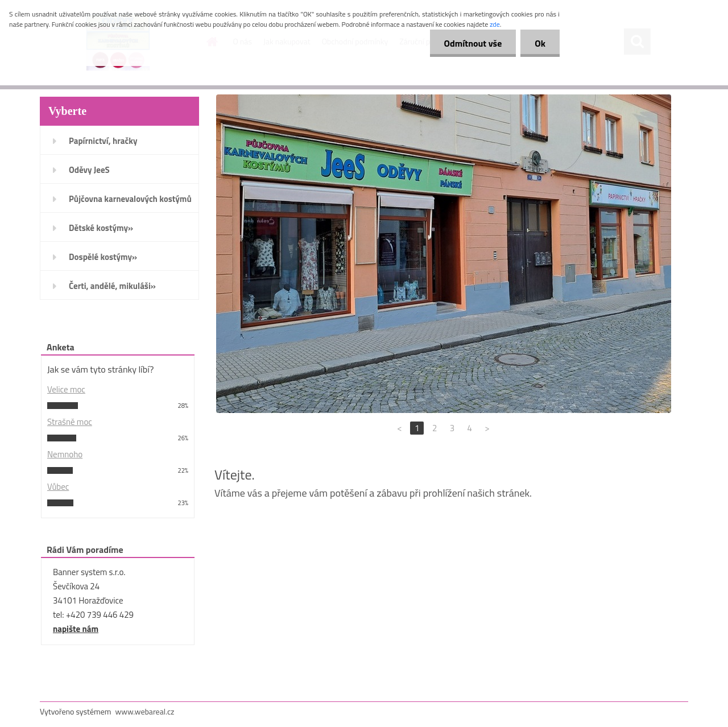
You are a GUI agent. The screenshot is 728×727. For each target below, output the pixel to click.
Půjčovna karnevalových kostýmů (130, 199)
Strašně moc (70, 422)
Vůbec (58, 487)
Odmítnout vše (473, 43)
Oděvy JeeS (89, 170)
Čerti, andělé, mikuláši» (112, 286)
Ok (540, 43)
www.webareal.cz (145, 711)
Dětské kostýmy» (101, 228)
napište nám (76, 629)
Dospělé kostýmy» (103, 257)
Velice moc (66, 389)
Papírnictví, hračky (103, 141)
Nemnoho (65, 454)
